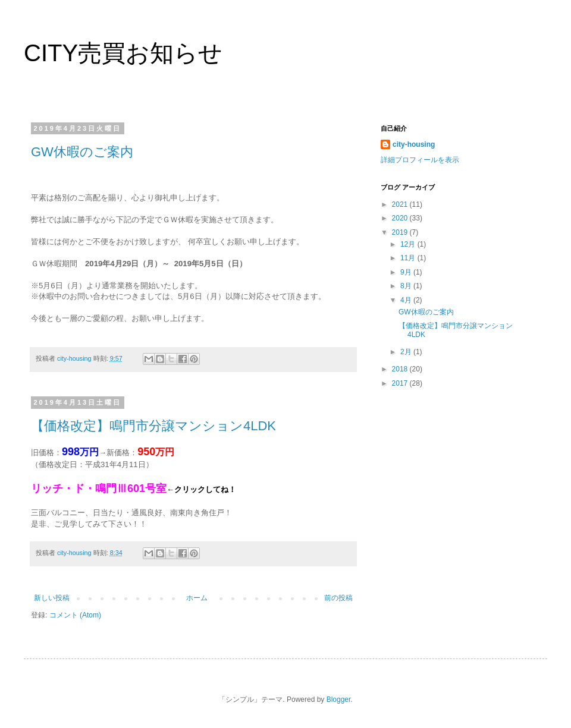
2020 (401, 218)
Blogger (339, 699)
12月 (409, 244)
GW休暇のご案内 (82, 152)
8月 (407, 286)
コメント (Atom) (75, 615)
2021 (401, 204)
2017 (401, 383)
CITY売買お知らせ (123, 53)
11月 (409, 258)
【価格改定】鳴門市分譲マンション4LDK (153, 426)
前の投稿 (338, 598)
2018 (401, 369)
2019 (401, 232)
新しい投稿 (52, 598)
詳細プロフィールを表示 (420, 160)
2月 (407, 352)
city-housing (414, 144)
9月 (407, 272)
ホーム (197, 598)
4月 (407, 300)
